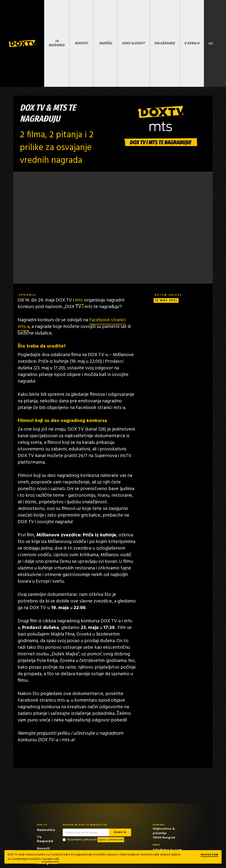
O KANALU (192, 43)
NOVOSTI (81, 43)
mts (80, 300)
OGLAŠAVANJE (165, 43)
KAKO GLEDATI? (134, 43)
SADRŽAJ (105, 43)
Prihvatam (209, 855)
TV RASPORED (57, 43)
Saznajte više (50, 859)
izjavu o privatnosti (111, 840)
